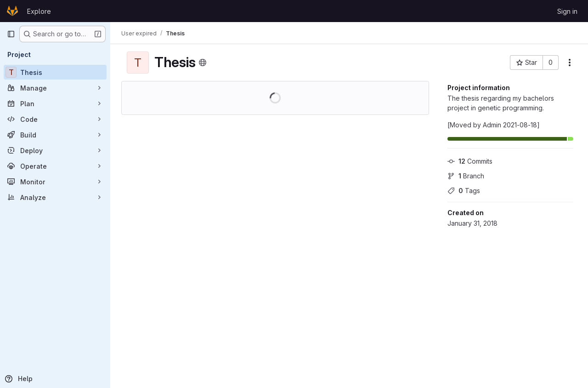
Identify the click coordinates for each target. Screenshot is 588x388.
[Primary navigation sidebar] (11, 34)
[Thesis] (55, 72)
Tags (464, 191)
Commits (470, 161)
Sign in (567, 11)
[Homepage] (12, 11)
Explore (39, 11)
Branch (466, 176)
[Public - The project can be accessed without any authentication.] (203, 63)
